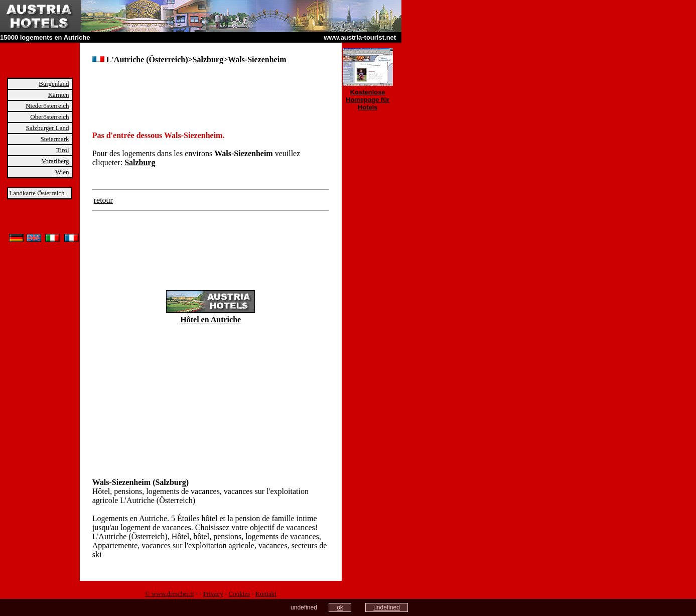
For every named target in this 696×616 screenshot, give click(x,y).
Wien (62, 172)
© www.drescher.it (169, 594)
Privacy (213, 594)
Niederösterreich (47, 106)
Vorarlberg (55, 161)
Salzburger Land (48, 128)
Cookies (239, 594)
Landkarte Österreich (37, 193)
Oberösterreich (49, 117)
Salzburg (208, 59)
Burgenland (54, 84)
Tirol (63, 150)
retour (103, 200)
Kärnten (59, 95)
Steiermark (55, 139)
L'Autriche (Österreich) (147, 59)
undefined (387, 607)
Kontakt (266, 594)
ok (340, 607)
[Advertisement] (210, 90)
